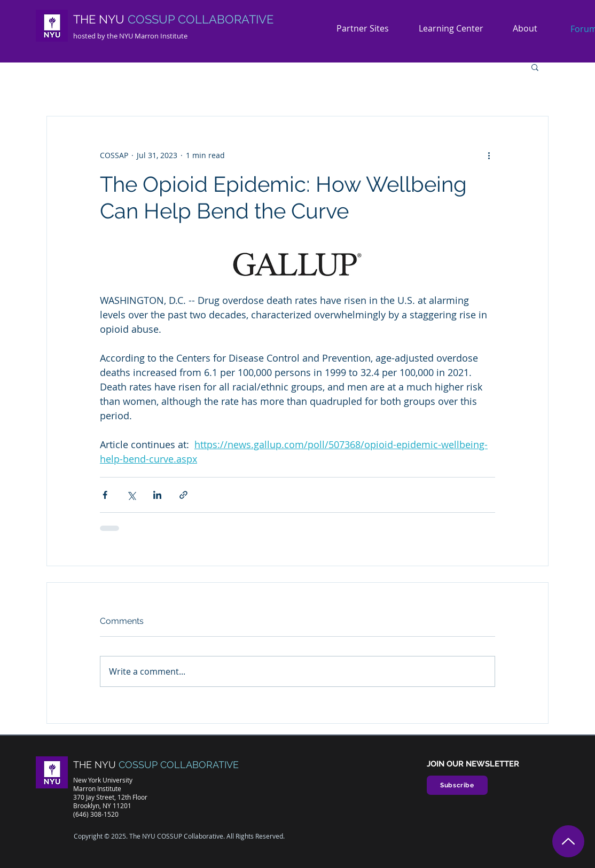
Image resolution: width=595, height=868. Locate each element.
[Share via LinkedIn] (157, 495)
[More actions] (489, 155)
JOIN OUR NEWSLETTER (473, 764)
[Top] (568, 841)
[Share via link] (183, 495)
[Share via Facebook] (105, 495)
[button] (529, 29)
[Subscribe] (457, 785)
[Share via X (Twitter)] (131, 495)
